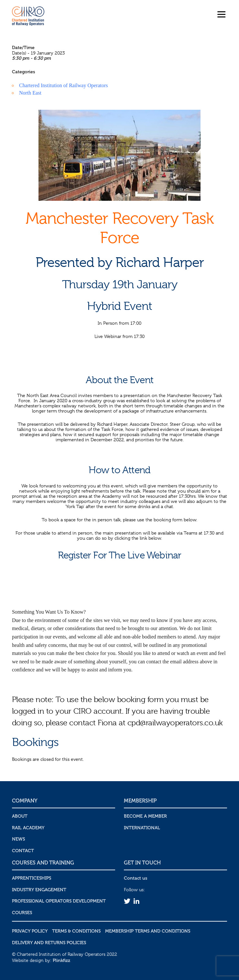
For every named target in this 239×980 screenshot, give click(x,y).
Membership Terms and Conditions (148, 931)
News (18, 839)
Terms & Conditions (76, 931)
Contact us (136, 878)
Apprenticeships (32, 878)
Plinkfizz (61, 960)
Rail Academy (28, 828)
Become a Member (145, 816)
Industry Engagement (39, 890)
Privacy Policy (30, 931)
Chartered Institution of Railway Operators (64, 85)
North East (30, 93)
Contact (23, 851)
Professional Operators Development (59, 901)
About (20, 816)
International (142, 828)
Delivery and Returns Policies (49, 943)
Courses (22, 913)
